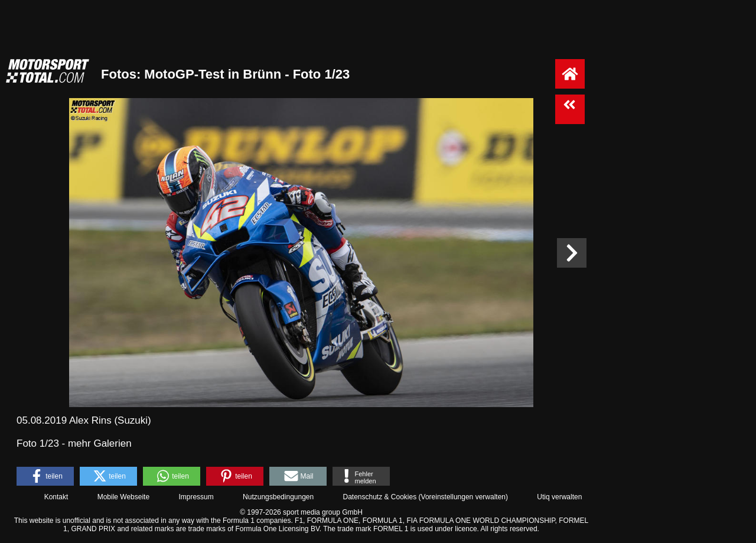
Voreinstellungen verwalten (463, 497)
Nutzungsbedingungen (278, 497)
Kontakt (56, 497)
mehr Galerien (100, 443)
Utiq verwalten (559, 497)
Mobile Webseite (124, 497)
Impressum (196, 497)
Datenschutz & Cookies (379, 497)
